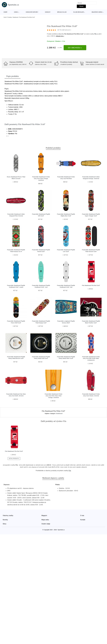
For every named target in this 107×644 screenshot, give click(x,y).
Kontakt (83, 520)
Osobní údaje (46, 524)
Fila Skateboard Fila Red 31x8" (91, 285)
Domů (5, 12)
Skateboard (15, 17)
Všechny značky (8, 516)
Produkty (10, 17)
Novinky (5, 520)
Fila (95, 34)
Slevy (4, 524)
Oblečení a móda (97, 12)
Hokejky (48, 12)
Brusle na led (62, 12)
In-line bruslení (79, 12)
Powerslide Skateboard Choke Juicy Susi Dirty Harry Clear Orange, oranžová (53, 396)
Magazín (44, 516)
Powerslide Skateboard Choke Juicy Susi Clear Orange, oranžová (41, 179)
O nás (82, 516)
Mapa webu (45, 520)
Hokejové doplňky (32, 12)
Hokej (16, 12)
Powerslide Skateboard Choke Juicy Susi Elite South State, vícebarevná (91, 358)
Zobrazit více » (60, 36)
